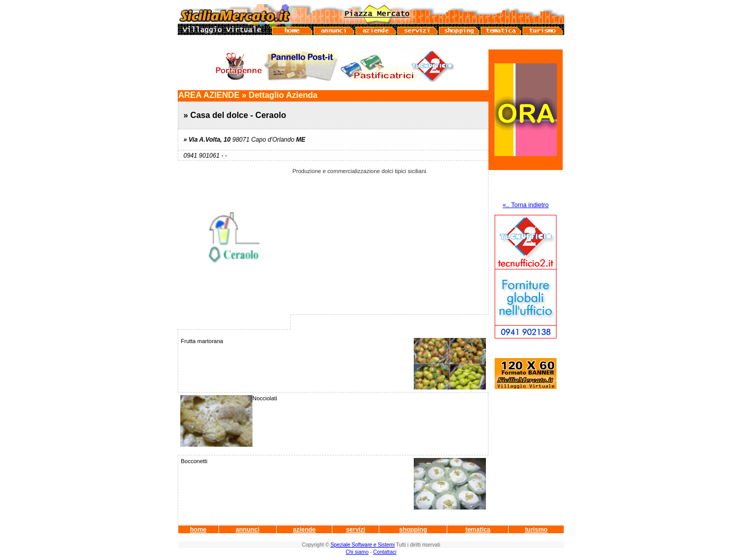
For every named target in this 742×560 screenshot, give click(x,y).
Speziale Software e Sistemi (362, 545)
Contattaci (385, 552)
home (198, 530)
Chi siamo (357, 552)
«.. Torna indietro (526, 205)
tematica (478, 530)
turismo (536, 530)
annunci (247, 530)
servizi (355, 530)
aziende (304, 530)
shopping (413, 530)
